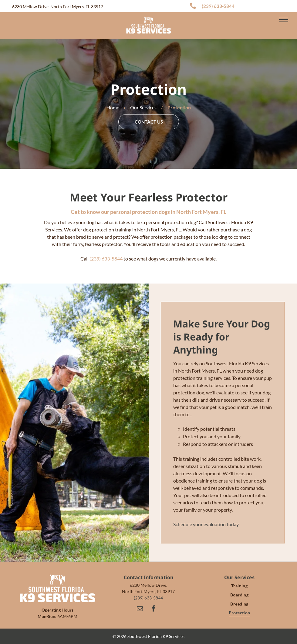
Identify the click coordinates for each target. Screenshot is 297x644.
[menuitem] (239, 586)
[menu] (284, 19)
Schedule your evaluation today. (206, 524)
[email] (140, 609)
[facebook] (154, 609)
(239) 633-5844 (106, 259)
